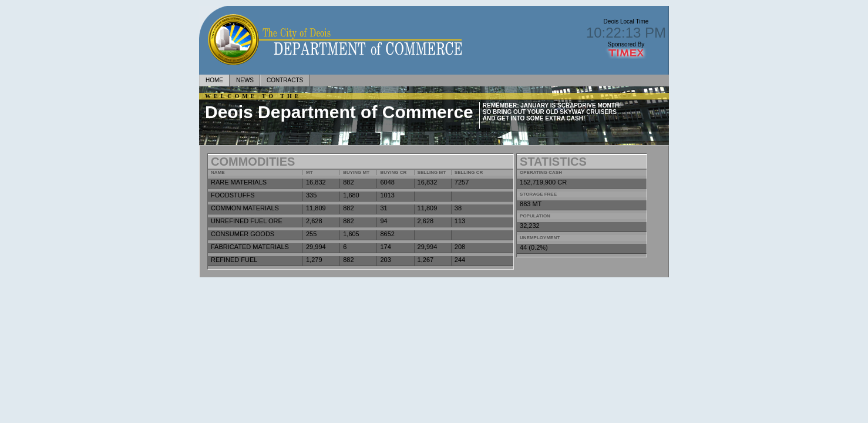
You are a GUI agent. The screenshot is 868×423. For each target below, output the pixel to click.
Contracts (285, 80)
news (245, 80)
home (214, 80)
